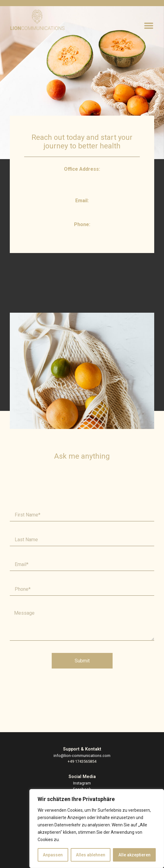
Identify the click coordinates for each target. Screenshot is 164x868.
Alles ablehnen (91, 855)
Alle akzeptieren (134, 855)
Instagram (82, 783)
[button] (149, 26)
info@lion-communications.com (82, 756)
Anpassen (53, 855)
